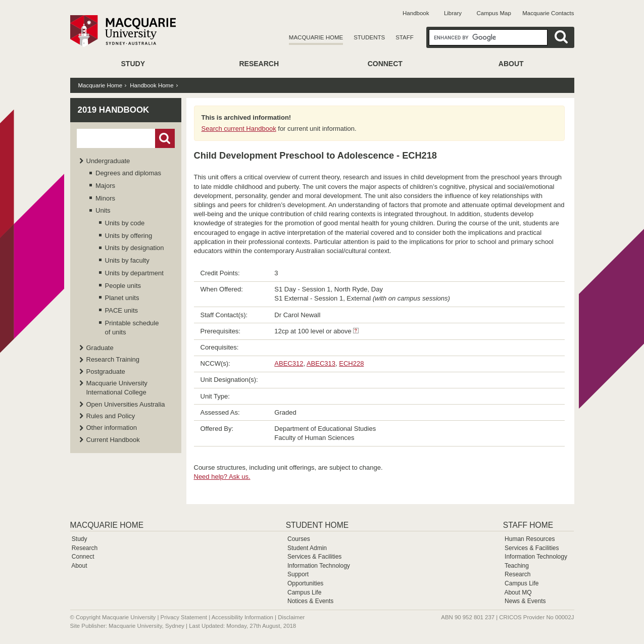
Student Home (317, 525)
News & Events (525, 601)
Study (133, 64)
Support (298, 574)
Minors (105, 198)
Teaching (517, 566)
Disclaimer (291, 617)
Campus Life (304, 592)
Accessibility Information (242, 617)
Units (103, 210)
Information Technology (319, 566)
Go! (165, 138)
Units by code (125, 223)
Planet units (122, 298)
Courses (299, 539)
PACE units (122, 310)
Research (259, 64)
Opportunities (305, 583)
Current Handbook (113, 440)
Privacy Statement (184, 617)
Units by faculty (127, 260)
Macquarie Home (316, 37)
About (511, 64)
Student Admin (307, 548)
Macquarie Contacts (548, 13)
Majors (105, 186)
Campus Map (493, 13)
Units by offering (129, 236)
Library (453, 13)
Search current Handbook (239, 129)
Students (369, 37)
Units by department (134, 273)
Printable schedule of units (132, 328)
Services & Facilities (314, 557)
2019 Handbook (114, 110)
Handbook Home (152, 85)
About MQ (518, 592)
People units (123, 286)
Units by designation (135, 248)
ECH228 (351, 363)
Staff (405, 37)
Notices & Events (310, 601)
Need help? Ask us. (222, 477)
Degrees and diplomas (128, 173)
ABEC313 (321, 363)
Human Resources (530, 539)
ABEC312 (289, 363)
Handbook (416, 13)
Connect (385, 64)
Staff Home (528, 525)
